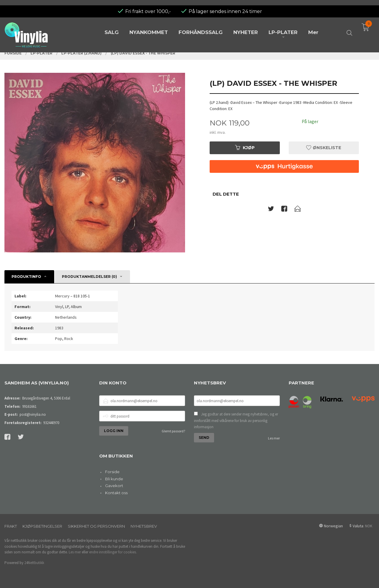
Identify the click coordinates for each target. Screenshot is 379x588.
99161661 (29, 406)
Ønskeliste (324, 148)
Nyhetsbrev (144, 526)
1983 (59, 328)
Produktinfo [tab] (26, 277)
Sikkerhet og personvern (96, 526)
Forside (112, 472)
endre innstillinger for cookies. (113, 552)
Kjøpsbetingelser (42, 526)
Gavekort (114, 486)
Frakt (11, 526)
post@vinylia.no (33, 414)
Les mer (274, 438)
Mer (313, 27)
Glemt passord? (173, 431)
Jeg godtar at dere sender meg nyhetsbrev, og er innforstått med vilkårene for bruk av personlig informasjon (236, 421)
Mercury (62, 296)
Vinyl (59, 307)
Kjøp (245, 148)
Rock (69, 339)
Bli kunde (114, 479)
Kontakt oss (116, 493)
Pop (59, 339)
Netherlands (66, 317)
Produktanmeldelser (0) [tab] (89, 277)
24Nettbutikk (34, 563)
